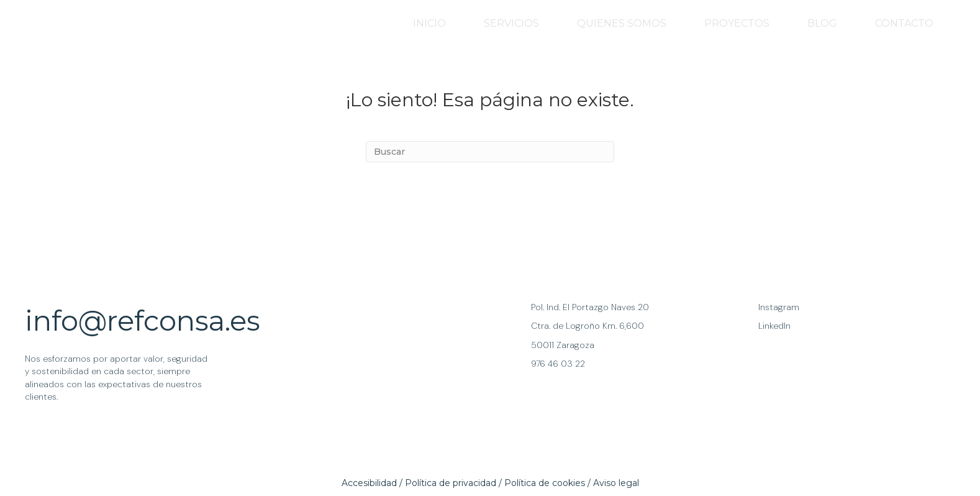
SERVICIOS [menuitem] (511, 23)
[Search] (490, 152)
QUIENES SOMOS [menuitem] (622, 23)
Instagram (779, 307)
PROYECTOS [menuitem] (737, 23)
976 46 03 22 (558, 364)
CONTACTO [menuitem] (904, 23)
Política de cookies (545, 483)
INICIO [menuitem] (429, 23)
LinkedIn (774, 326)
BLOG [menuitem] (822, 23)
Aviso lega (615, 483)
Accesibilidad (369, 483)
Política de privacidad (451, 483)
